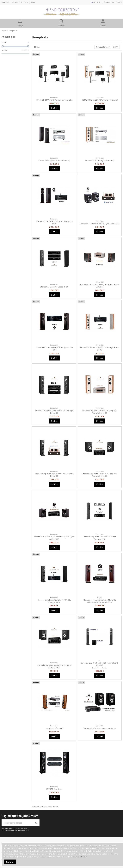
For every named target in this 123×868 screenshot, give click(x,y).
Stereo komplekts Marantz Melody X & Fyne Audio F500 (54, 538)
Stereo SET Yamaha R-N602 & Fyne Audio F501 (54, 223)
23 (116, 47)
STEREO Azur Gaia (54, 789)
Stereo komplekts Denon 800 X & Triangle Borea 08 (54, 412)
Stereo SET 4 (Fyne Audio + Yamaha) (54, 161)
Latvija (96, 2)
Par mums (6, 2)
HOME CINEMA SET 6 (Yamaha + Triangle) (100, 100)
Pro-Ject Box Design (100, 668)
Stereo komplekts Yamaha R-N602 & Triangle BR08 (54, 601)
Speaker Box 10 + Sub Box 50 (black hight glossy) (100, 664)
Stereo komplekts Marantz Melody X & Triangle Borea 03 (100, 475)
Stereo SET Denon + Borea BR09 (54, 287)
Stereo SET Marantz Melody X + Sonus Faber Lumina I (100, 286)
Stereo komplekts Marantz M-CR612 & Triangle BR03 (54, 666)
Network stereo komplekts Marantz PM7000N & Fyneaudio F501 (100, 601)
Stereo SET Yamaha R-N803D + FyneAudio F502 (54, 349)
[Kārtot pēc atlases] (103, 47)
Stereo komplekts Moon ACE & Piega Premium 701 (100, 538)
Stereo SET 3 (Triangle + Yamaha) (100, 161)
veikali (33, 2)
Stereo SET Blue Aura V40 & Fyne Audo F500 (100, 224)
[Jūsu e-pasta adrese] (18, 823)
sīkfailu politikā (80, 857)
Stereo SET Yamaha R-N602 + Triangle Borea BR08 (100, 349)
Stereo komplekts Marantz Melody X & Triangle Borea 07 (100, 412)
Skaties (54, 108)
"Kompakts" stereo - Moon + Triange (100, 728)
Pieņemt (10, 862)
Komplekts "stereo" (54, 728)
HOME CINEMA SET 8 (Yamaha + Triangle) (54, 100)
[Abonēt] (36, 823)
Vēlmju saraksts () (113, 2)
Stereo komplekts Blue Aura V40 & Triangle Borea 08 (54, 475)
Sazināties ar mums (20, 2)
